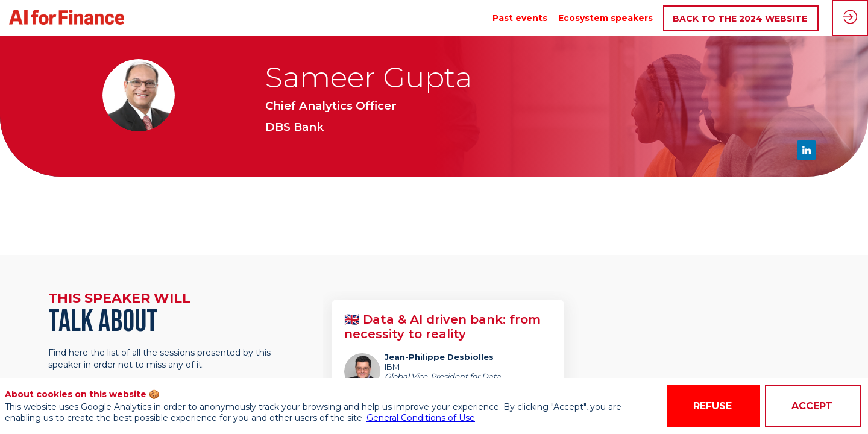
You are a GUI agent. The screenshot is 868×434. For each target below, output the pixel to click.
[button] (741, 18)
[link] (520, 18)
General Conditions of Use (421, 418)
